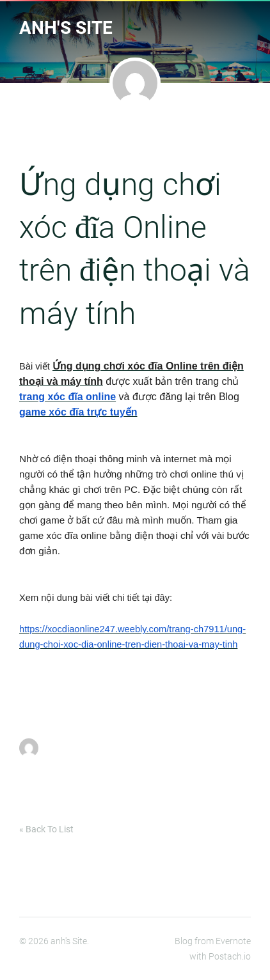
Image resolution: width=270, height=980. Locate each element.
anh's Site (66, 28)
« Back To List (46, 829)
